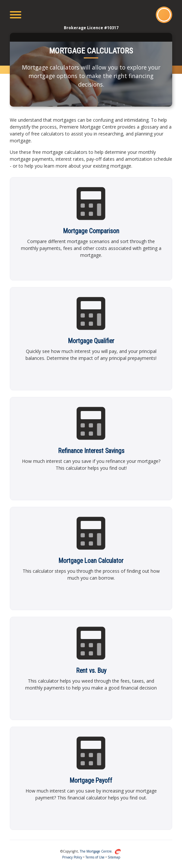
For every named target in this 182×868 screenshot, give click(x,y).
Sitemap (114, 857)
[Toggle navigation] (16, 15)
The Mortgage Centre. (100, 851)
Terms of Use (95, 857)
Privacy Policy (72, 857)
